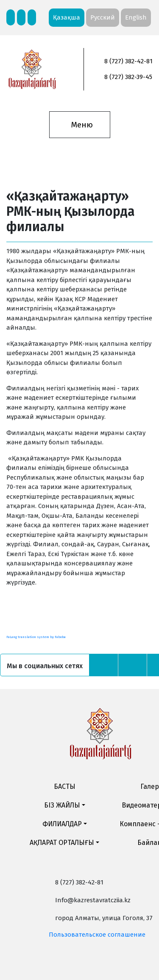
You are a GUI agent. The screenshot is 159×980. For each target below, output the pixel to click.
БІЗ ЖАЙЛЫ (62, 805)
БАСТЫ (65, 787)
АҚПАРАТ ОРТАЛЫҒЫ (62, 843)
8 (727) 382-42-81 (128, 61)
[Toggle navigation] (79, 125)
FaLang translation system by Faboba (36, 637)
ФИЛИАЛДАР (62, 824)
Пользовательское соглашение (97, 935)
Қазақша (67, 17)
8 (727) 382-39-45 (128, 77)
